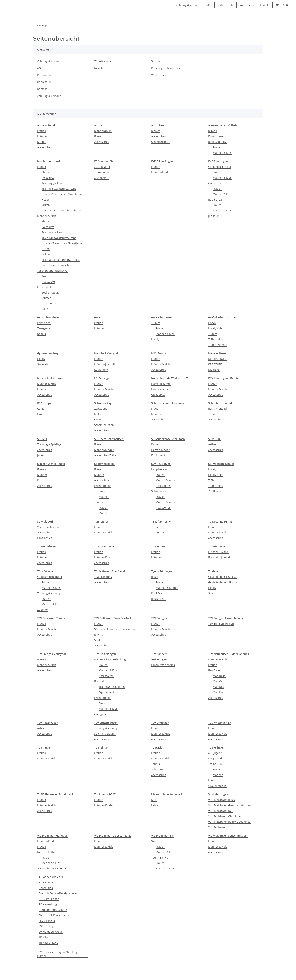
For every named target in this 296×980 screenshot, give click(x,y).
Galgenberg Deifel (220, 167)
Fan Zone (214, 670)
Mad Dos (218, 687)
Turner (156, 527)
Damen (156, 444)
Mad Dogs (219, 676)
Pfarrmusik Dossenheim (54, 915)
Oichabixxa (158, 395)
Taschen (47, 276)
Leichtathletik (103, 486)
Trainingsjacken (52, 183)
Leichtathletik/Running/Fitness (61, 260)
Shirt (211, 593)
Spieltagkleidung (105, 734)
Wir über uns (103, 61)
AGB (209, 5)
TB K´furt (44, 937)
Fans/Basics (45, 538)
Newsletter (101, 68)
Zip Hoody (215, 491)
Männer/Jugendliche (107, 364)
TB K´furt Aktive (48, 943)
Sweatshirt (44, 364)
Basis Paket (158, 599)
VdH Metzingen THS (221, 827)
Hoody (155, 339)
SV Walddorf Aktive (51, 932)
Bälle (45, 309)
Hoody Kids (215, 328)
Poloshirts (48, 178)
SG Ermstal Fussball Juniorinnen (114, 629)
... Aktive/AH (102, 178)
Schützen (157, 769)
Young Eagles (160, 857)
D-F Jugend (215, 758)
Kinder (41, 142)
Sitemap (156, 61)
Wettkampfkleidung (50, 577)
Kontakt (265, 5)
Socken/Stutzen (51, 292)
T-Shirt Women (218, 345)
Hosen (46, 199)
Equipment (44, 287)
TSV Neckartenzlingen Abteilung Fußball (57, 954)
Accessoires (45, 147)
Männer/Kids (102, 557)
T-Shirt (155, 323)
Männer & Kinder (167, 588)
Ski (153, 841)
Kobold (42, 334)
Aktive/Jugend (160, 659)
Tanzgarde (44, 328)
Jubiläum (214, 216)
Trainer (213, 414)
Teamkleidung (103, 577)
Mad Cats (219, 681)
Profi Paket (158, 593)
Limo (40, 414)
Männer (42, 136)
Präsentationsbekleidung (110, 659)
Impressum (247, 5)
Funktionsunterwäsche (56, 265)
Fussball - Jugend (219, 557)
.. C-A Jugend (102, 172)
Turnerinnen (159, 532)
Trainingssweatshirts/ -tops (59, 189)
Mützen (47, 298)
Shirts (45, 172)
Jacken (46, 205)
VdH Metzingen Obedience (225, 816)
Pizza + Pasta (47, 921)
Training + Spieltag (49, 444)
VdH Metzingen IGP (220, 811)
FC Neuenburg (48, 904)
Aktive (212, 444)
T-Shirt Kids (216, 339)
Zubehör (43, 610)
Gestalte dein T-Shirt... (222, 577)
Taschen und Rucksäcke (52, 271)
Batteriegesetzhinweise (166, 68)
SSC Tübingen (47, 926)
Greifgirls (100, 714)
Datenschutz (226, 5)
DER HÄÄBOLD (217, 359)
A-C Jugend (215, 753)
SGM (97, 640)
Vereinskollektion (48, 527)
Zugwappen (102, 409)
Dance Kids (46, 888)
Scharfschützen (104, 425)
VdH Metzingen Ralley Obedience (229, 822)
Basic (155, 577)
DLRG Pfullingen (49, 899)
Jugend (213, 131)
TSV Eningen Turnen (221, 624)
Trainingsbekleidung (112, 687)
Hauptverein (159, 469)
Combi (41, 409)
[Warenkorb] (283, 5)
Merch (212, 780)
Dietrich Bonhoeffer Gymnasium (59, 893)
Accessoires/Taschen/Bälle (54, 868)
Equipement (106, 692)
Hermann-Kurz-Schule (53, 910)
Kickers (156, 131)
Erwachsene (216, 136)
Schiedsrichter (160, 142)
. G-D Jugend (102, 167)
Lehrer (155, 805)
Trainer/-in (215, 764)
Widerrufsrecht (161, 75)
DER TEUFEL (216, 364)
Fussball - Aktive (218, 552)
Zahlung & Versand (188, 5)
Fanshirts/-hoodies (163, 665)
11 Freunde (46, 882)
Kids (40, 480)
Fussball (99, 681)
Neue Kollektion (47, 852)
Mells (98, 414)
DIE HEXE (214, 370)
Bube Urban (216, 199)
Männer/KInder (161, 172)
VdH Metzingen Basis (222, 800)
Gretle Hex (215, 183)
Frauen (42, 131)
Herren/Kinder (160, 450)
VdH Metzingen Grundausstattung (230, 805)
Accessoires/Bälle (105, 455)
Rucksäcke (48, 282)
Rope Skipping (217, 142)
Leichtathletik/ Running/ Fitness (62, 210)
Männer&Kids (103, 131)
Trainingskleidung (49, 593)
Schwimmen (159, 491)
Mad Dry (218, 692)
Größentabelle (217, 786)
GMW (98, 419)
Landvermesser (161, 389)
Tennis (98, 502)
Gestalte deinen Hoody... (224, 582)
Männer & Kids (222, 153)
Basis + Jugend (217, 409)
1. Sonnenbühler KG (51, 877)
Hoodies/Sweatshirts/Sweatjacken (63, 194)
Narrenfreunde (161, 384)
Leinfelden (44, 323)
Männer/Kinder (104, 450)
